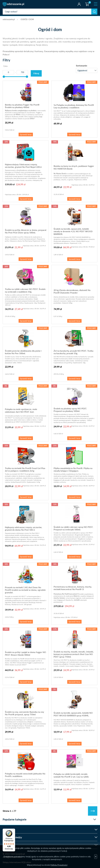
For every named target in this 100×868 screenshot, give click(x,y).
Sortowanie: (82, 66)
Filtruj (36, 73)
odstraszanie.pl (14, 4)
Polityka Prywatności (59, 865)
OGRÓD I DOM (27, 19)
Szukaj (94, 12)
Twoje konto (79, 4)
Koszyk (87, 2)
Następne (93, 811)
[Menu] (14, 830)
